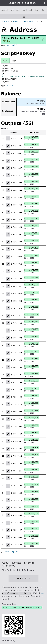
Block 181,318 (31, 181)
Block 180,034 (31, 204)
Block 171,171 (31, 337)
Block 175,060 (31, 285)
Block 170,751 (31, 344)
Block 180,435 (31, 196)
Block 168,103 (31, 388)
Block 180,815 (31, 189)
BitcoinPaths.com (26, 570)
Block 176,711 (31, 255)
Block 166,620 (31, 403)
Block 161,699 (31, 499)
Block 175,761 (31, 270)
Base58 (11, 45)
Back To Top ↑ (23, 578)
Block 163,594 (31, 455)
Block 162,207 (31, 484)
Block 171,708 (31, 329)
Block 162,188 (31, 492)
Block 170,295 (31, 351)
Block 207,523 (31, 137)
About (6, 563)
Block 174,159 (31, 300)
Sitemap (29, 563)
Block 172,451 (31, 322)
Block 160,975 (31, 514)
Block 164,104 (31, 447)
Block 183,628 (31, 152)
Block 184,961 (31, 144)
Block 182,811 (31, 159)
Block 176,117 (31, 263)
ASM (5, 61)
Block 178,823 (31, 218)
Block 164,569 (31, 440)
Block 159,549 (31, 543)
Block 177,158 (31, 248)
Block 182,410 (31, 167)
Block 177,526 (31, 240)
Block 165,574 (31, 418)
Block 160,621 (31, 521)
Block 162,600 (31, 477)
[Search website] (23, 10)
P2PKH (10, 86)
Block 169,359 (31, 366)
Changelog (9, 566)
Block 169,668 (31, 359)
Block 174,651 (31, 292)
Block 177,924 (31, 233)
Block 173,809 (31, 307)
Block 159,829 (31, 536)
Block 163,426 (31, 462)
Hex (14, 61)
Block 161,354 (31, 506)
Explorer (6, 22)
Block (16, 22)
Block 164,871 (31, 433)
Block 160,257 (31, 529)
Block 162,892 (31, 469)
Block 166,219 (31, 410)
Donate (17, 563)
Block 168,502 (31, 381)
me (42, 593)
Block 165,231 (31, 425)
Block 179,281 (31, 211)
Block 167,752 (31, 396)
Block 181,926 (31, 174)
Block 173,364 (31, 314)
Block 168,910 (31, 373)
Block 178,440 (31, 226)
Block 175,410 (31, 277)
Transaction (27, 22)
